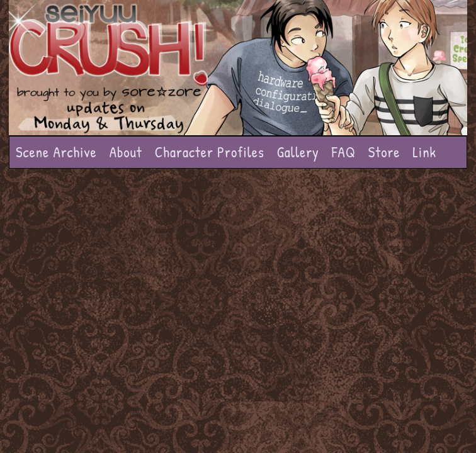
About (126, 152)
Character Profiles (210, 152)
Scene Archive (56, 152)
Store (384, 152)
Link (424, 152)
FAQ (344, 152)
